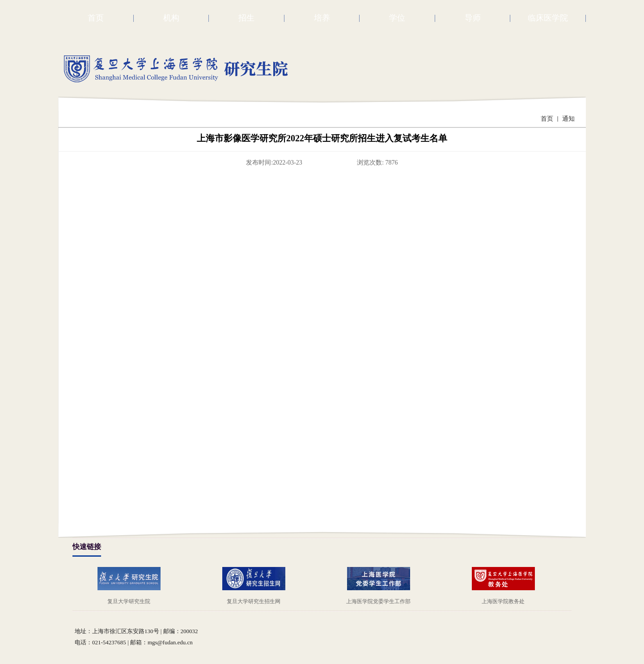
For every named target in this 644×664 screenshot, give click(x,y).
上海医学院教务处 (503, 601)
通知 (568, 119)
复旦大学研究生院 (129, 601)
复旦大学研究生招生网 (254, 601)
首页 (547, 119)
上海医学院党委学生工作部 (378, 601)
